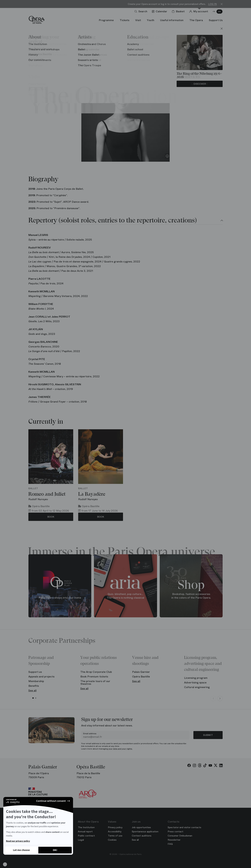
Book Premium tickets (94, 677)
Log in (212, 4)
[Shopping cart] (179, 11)
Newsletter (174, 840)
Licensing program (196, 678)
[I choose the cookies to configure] (21, 850)
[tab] (126, 221)
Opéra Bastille (141, 677)
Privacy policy (115, 827)
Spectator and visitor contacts (184, 827)
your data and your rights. (120, 749)
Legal (81, 840)
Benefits (34, 686)
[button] (5, 864)
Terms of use (115, 836)
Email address (90, 734)
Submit (208, 735)
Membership (36, 681)
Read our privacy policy (18, 841)
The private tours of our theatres (95, 682)
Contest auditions (142, 836)
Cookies (112, 840)
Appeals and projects (41, 677)
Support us (35, 672)
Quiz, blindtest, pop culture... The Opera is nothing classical (126, 596)
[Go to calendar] (160, 11)
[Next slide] (220, 699)
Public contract (86, 836)
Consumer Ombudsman (180, 836)
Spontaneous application (145, 831)
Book (51, 517)
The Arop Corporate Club (96, 672)
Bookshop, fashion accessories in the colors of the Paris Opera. (191, 596)
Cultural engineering (197, 687)
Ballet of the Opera (126, 62)
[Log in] (199, 11)
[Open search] (142, 11)
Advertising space (195, 682)
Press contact (175, 831)
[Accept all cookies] (55, 850)
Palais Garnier (141, 672)
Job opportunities (141, 827)
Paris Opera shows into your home (60, 598)
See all (32, 690)
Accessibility (115, 831)
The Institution (86, 827)
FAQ (170, 844)
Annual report (85, 831)
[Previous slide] (213, 699)
